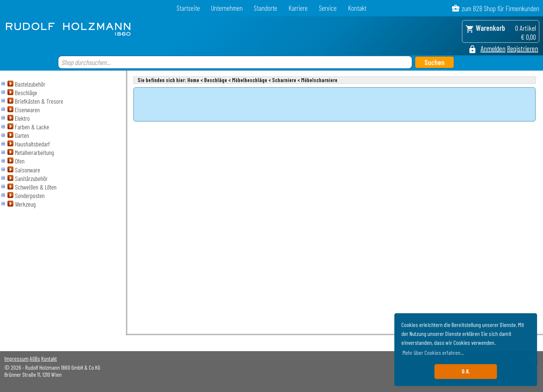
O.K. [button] (466, 371)
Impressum (17, 358)
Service (328, 8)
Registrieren (523, 48)
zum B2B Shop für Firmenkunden (500, 8)
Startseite (188, 8)
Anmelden (493, 48)
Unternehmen (227, 8)
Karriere (298, 8)
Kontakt (357, 8)
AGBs (35, 358)
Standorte (266, 8)
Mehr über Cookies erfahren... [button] (433, 352)
